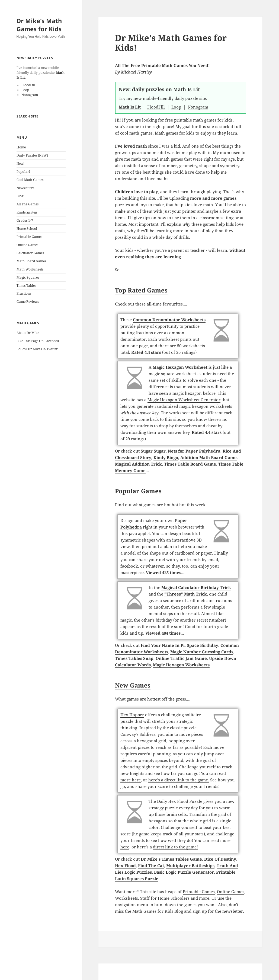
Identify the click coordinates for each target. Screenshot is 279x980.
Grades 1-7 (25, 220)
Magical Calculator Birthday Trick (196, 587)
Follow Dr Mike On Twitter (37, 349)
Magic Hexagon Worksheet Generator (184, 400)
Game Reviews (28, 302)
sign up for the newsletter (218, 911)
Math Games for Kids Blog (158, 911)
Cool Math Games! (31, 180)
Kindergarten (27, 212)
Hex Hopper (132, 715)
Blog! (20, 196)
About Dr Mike (28, 333)
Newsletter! (25, 188)
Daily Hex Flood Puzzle (180, 801)
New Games (133, 685)
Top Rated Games (141, 290)
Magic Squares (28, 277)
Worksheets (126, 898)
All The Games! (28, 204)
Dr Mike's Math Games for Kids (39, 25)
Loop (25, 90)
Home (21, 147)
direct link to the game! (175, 847)
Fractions (24, 293)
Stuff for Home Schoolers (165, 898)
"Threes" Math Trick (186, 594)
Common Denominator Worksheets (169, 320)
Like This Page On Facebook (38, 341)
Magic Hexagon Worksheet (180, 367)
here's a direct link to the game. (179, 780)
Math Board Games (31, 261)
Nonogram (30, 95)
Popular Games (138, 491)
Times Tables (26, 286)
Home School (27, 229)
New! (20, 163)
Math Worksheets (30, 269)
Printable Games (29, 237)
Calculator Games (30, 253)
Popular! (23, 172)
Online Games (27, 245)
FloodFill (28, 85)
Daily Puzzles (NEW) (32, 155)
